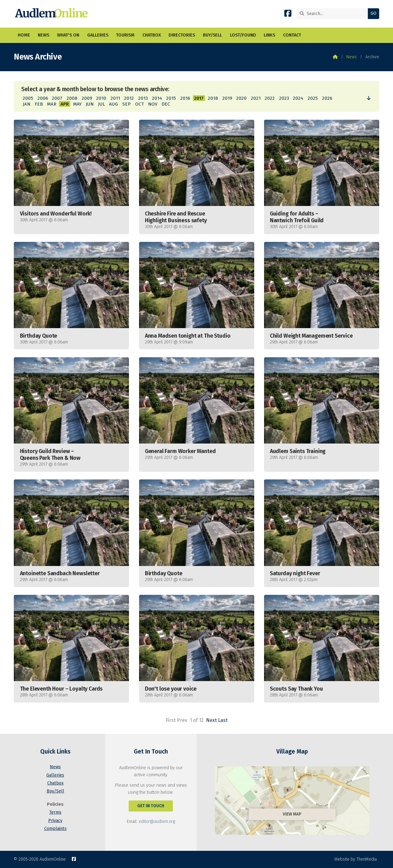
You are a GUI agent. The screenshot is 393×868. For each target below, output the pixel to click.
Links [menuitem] (269, 35)
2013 (143, 98)
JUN (90, 104)
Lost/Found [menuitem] (243, 35)
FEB (39, 104)
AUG (113, 104)
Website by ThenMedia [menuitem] (356, 859)
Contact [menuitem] (292, 35)
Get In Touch (151, 806)
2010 (101, 98)
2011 (115, 98)
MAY (77, 104)
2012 (129, 98)
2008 (72, 98)
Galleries (55, 775)
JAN (27, 104)
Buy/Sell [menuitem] (212, 35)
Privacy (55, 821)
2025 (313, 98)
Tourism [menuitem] (125, 35)
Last (223, 720)
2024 (298, 98)
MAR (52, 104)
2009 (87, 98)
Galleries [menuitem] (98, 35)
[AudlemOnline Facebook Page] (288, 15)
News (352, 57)
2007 (57, 98)
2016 (185, 98)
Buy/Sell (55, 791)
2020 (241, 98)
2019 (227, 98)
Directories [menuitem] (182, 35)
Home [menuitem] (24, 35)
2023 (284, 98)
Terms (55, 812)
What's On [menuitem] (68, 35)
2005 (28, 98)
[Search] (334, 14)
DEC (166, 104)
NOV (153, 104)
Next (211, 720)
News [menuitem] (43, 35)
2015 (171, 98)
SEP (126, 104)
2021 (256, 98)
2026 (327, 98)
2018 (213, 98)
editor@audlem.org (157, 821)
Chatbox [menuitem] (152, 35)
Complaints (55, 829)
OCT (140, 104)
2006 (43, 98)
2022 (270, 98)
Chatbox (55, 783)
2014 (157, 98)
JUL (101, 104)
